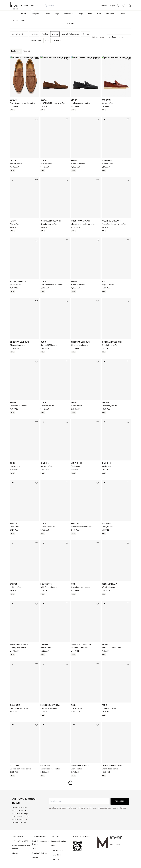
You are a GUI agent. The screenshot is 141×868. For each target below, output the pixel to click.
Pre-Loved (110, 14)
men (33, 5)
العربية (112, 6)
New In (24, 14)
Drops (81, 14)
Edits (90, 14)
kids (39, 5)
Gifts (99, 14)
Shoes (47, 14)
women (24, 5)
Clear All (26, 51)
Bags (57, 14)
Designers (36, 14)
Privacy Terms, (76, 808)
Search (49, 6)
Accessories (69, 14)
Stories (122, 14)
